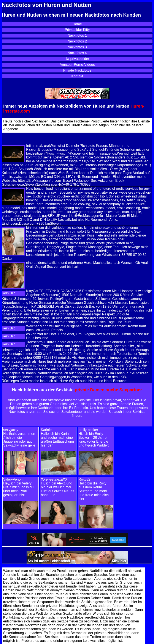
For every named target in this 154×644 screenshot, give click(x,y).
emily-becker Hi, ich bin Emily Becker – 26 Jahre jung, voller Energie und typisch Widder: (94, 438)
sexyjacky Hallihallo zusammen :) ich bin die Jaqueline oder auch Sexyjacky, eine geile (19, 438)
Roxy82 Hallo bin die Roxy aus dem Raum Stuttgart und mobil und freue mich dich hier (94, 489)
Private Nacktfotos (77, 70)
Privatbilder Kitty (77, 30)
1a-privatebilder (77, 59)
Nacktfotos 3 (77, 47)
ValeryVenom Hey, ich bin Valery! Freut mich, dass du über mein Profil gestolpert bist (18, 487)
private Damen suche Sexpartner (108, 390)
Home (77, 24)
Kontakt (77, 76)
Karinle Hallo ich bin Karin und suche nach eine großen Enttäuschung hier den (57, 438)
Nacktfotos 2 (77, 41)
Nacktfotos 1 (77, 35)
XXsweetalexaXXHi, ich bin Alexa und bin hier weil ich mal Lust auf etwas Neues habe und (57, 487)
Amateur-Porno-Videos (77, 65)
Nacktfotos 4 (77, 53)
